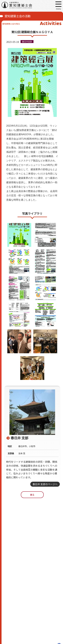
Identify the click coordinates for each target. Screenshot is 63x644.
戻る (32, 495)
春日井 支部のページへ (45, 484)
